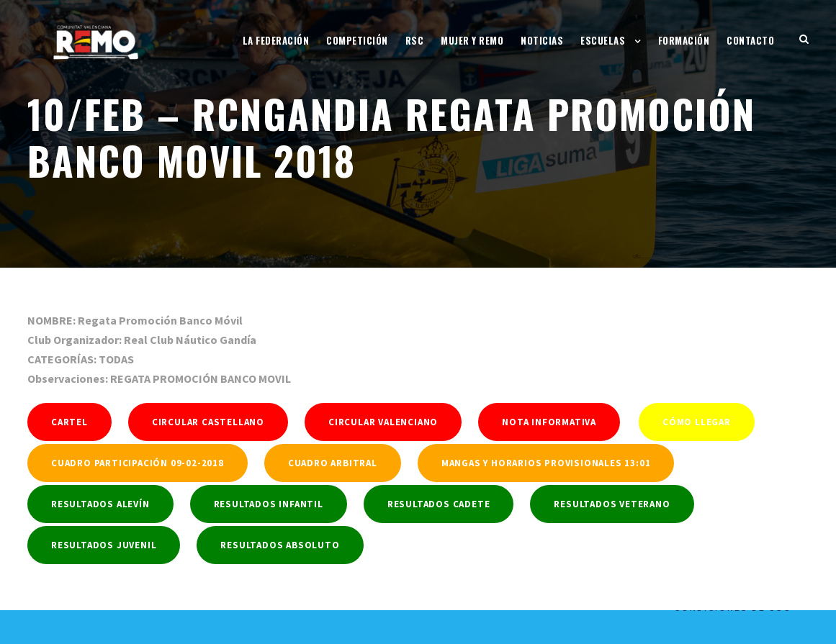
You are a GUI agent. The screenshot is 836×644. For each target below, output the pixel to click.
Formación (684, 40)
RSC (415, 40)
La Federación (276, 40)
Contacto (750, 40)
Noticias (542, 40)
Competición (357, 40)
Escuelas (603, 40)
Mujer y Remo (472, 40)
